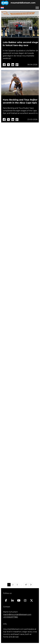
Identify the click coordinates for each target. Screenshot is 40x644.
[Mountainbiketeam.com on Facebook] (6, 601)
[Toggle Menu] (37, 8)
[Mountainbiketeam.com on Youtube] (19, 601)
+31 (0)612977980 (11, 617)
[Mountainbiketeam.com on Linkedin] (12, 601)
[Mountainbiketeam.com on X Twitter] (32, 601)
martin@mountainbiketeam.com (17, 614)
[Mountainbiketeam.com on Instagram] (25, 601)
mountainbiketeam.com (23, 3)
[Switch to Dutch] (2, 8)
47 (26, 585)
